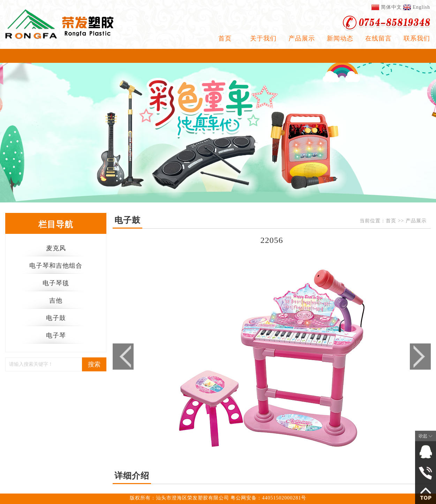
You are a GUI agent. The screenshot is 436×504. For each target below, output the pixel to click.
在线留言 (378, 38)
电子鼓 (56, 318)
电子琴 (56, 335)
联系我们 (417, 38)
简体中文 (391, 7)
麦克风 (56, 248)
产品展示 (302, 38)
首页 (225, 38)
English (421, 7)
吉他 (56, 301)
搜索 (94, 364)
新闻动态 (340, 38)
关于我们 (263, 38)
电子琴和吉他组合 (56, 266)
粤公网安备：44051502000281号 (268, 498)
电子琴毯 (56, 283)
